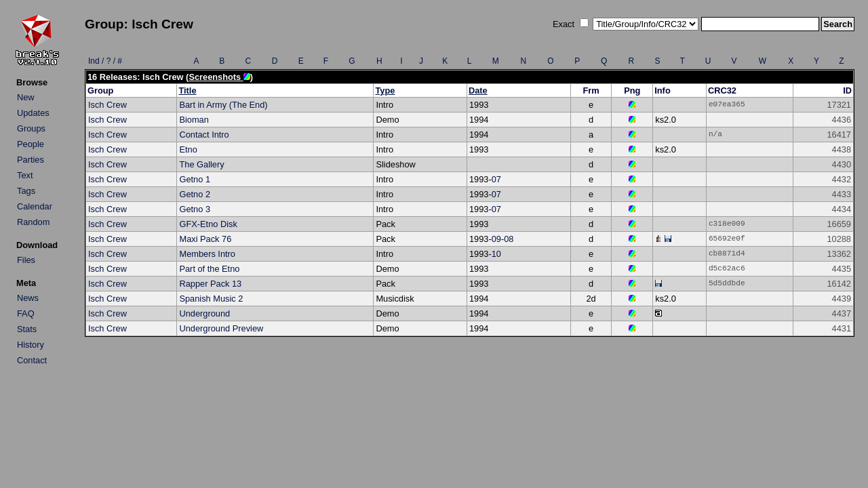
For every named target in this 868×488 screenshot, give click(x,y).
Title (187, 90)
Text (25, 175)
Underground (204, 313)
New (26, 97)
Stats (27, 329)
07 (496, 179)
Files (26, 260)
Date (478, 90)
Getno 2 (195, 194)
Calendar (35, 206)
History (31, 345)
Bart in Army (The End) (223, 105)
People (31, 144)
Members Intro (207, 254)
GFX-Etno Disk (208, 224)
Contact (32, 360)
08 (509, 239)
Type (385, 90)
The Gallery (201, 164)
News (28, 298)
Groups (31, 128)
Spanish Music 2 (211, 299)
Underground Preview (221, 328)
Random (33, 222)
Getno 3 (195, 209)
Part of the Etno (209, 269)
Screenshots (219, 77)
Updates (33, 113)
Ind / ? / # (105, 61)
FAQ (26, 313)
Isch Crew (107, 105)
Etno (188, 149)
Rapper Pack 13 (210, 284)
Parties (31, 160)
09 (496, 239)
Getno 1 (195, 179)
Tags (26, 191)
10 (496, 254)
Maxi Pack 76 (205, 239)
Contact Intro (204, 135)
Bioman (194, 120)
